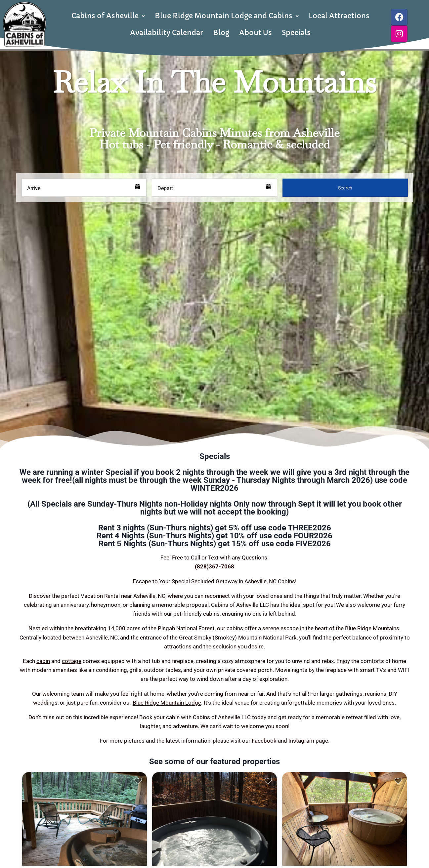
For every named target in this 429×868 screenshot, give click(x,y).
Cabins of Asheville (116, 15)
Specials (304, 32)
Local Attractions (347, 15)
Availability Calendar (174, 32)
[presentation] (85, 817)
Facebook (264, 739)
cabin (43, 659)
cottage (72, 659)
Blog (229, 32)
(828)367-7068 (214, 564)
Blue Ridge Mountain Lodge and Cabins (234, 15)
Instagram (301, 739)
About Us (263, 32)
